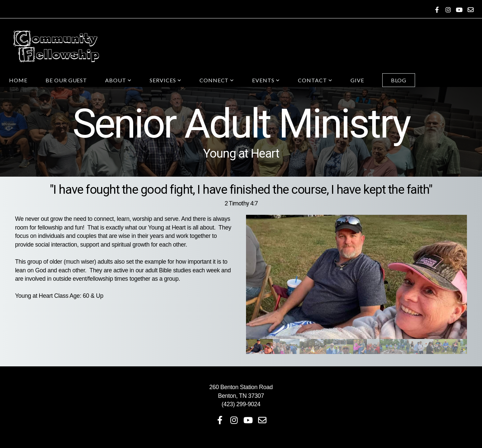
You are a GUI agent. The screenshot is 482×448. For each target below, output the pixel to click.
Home (18, 80)
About (118, 80)
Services (166, 80)
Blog (399, 80)
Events (266, 80)
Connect (217, 80)
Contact (315, 80)
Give (357, 80)
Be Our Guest (66, 80)
